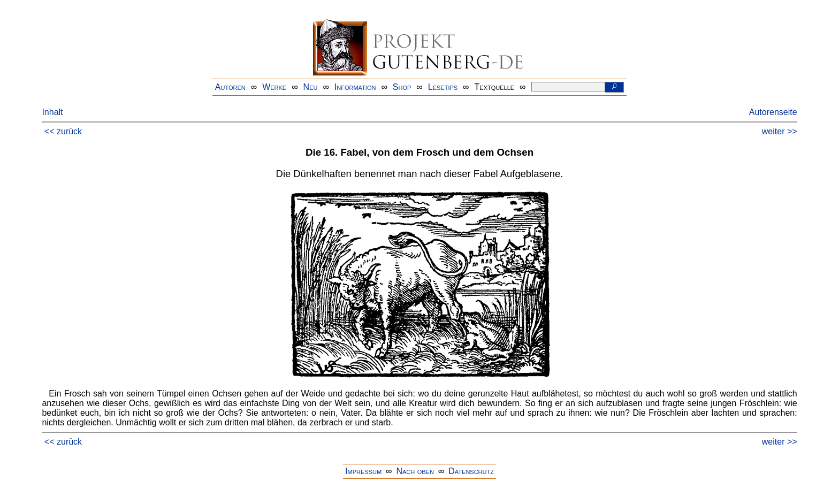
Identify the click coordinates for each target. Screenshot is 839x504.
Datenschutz (471, 471)
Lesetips (443, 87)
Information (355, 87)
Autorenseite (773, 112)
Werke (274, 87)
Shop (402, 87)
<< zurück (63, 131)
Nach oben (415, 471)
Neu (311, 87)
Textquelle (495, 87)
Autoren (230, 87)
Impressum (363, 471)
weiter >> (780, 131)
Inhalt (52, 112)
